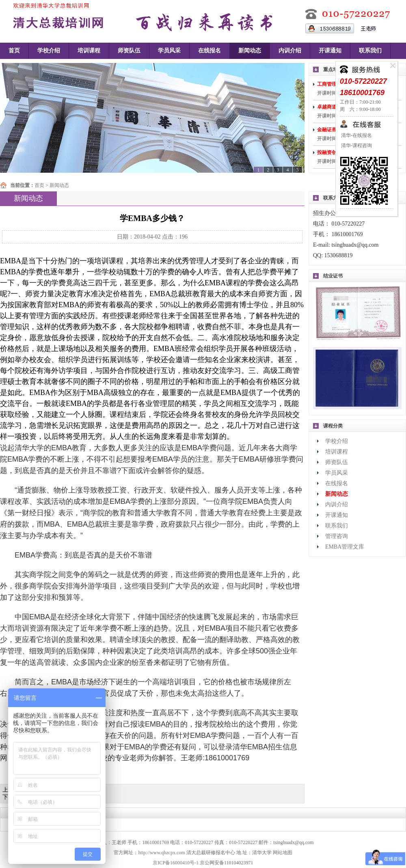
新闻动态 (250, 51)
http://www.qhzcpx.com (161, 853)
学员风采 (169, 51)
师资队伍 (129, 51)
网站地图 (283, 853)
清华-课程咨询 (356, 145)
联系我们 (370, 51)
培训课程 (89, 51)
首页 (14, 51)
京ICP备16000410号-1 (176, 863)
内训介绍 (290, 51)
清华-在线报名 (356, 135)
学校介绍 (49, 51)
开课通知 (330, 51)
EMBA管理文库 (345, 547)
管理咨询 (337, 536)
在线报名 (209, 51)
